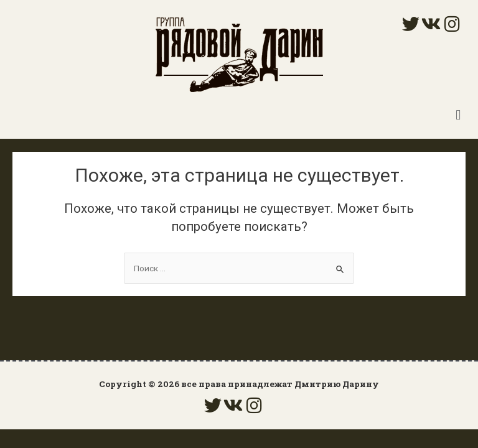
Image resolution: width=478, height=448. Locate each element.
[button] (458, 115)
